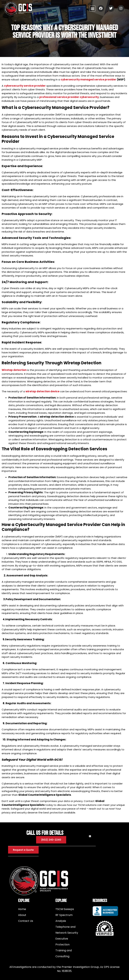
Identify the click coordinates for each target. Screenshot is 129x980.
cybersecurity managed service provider (88, 79)
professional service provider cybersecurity (69, 97)
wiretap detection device (42, 391)
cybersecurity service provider (25, 86)
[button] (92, 9)
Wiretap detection (14, 370)
